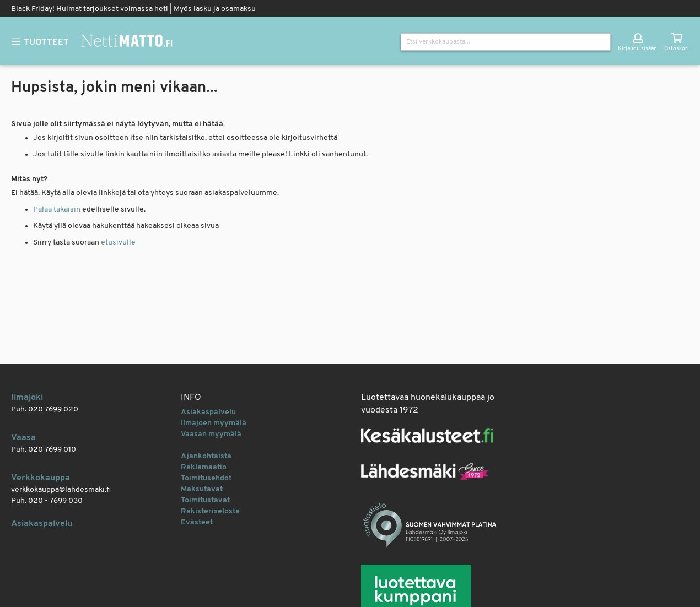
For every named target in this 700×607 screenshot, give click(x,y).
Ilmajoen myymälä (214, 423)
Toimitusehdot (206, 478)
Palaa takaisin (57, 210)
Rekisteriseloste (210, 511)
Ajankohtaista (206, 456)
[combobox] (506, 42)
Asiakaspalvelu (42, 524)
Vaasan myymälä (211, 434)
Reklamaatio (204, 467)
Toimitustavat (205, 500)
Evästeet (197, 522)
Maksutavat (202, 489)
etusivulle (118, 243)
